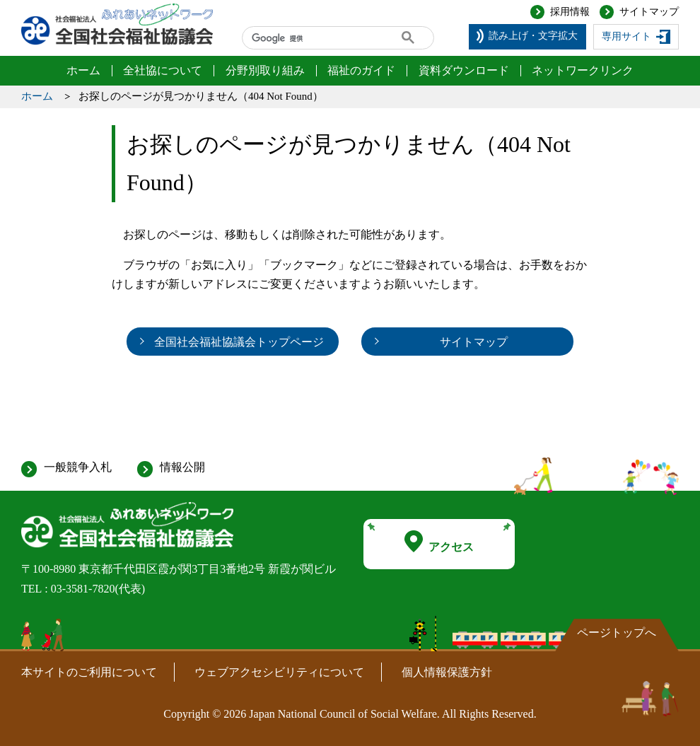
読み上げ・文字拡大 (533, 36)
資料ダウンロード (464, 70)
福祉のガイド (361, 70)
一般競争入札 (78, 467)
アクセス (439, 542)
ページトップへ (617, 633)
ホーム (83, 70)
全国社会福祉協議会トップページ (239, 342)
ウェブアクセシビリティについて (279, 672)
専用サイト (626, 36)
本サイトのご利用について (89, 672)
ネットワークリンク (583, 70)
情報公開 (182, 467)
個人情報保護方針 (447, 672)
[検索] (311, 38)
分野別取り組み (265, 70)
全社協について (163, 70)
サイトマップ (649, 12)
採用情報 (570, 12)
